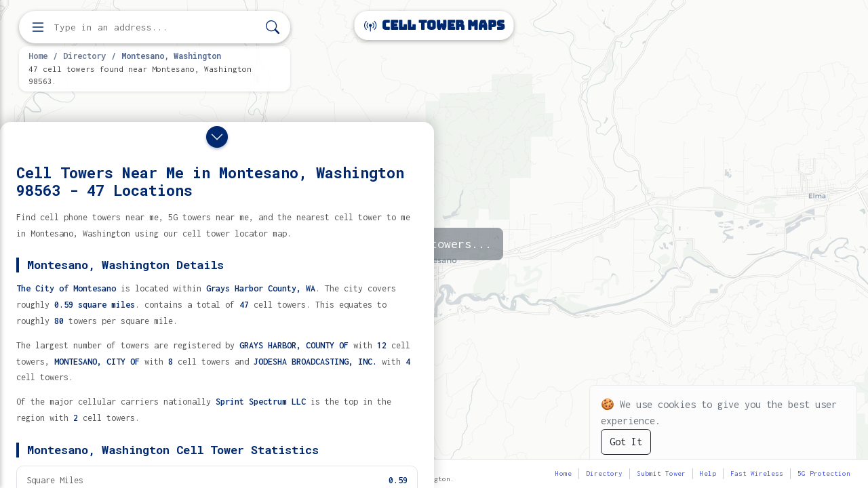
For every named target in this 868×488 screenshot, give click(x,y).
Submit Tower (661, 473)
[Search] (273, 27)
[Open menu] (38, 27)
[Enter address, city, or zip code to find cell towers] (156, 27)
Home (38, 56)
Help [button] (708, 473)
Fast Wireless (757, 473)
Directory (84, 56)
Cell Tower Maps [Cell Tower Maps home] (434, 25)
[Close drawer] (217, 137)
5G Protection (824, 473)
